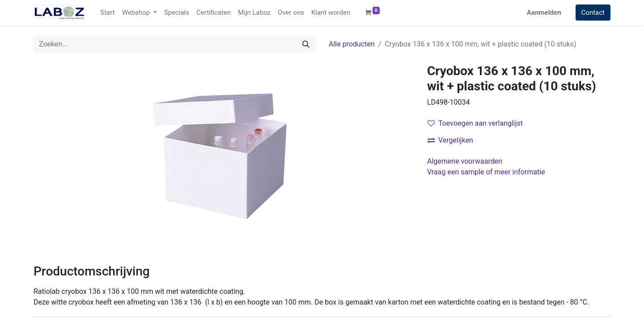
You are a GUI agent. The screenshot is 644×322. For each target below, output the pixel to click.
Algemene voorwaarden (465, 161)
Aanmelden (544, 13)
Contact (593, 13)
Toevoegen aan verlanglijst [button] (475, 123)
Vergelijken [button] (450, 140)
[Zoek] (306, 44)
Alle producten (352, 44)
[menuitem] (107, 13)
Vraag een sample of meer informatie (487, 172)
